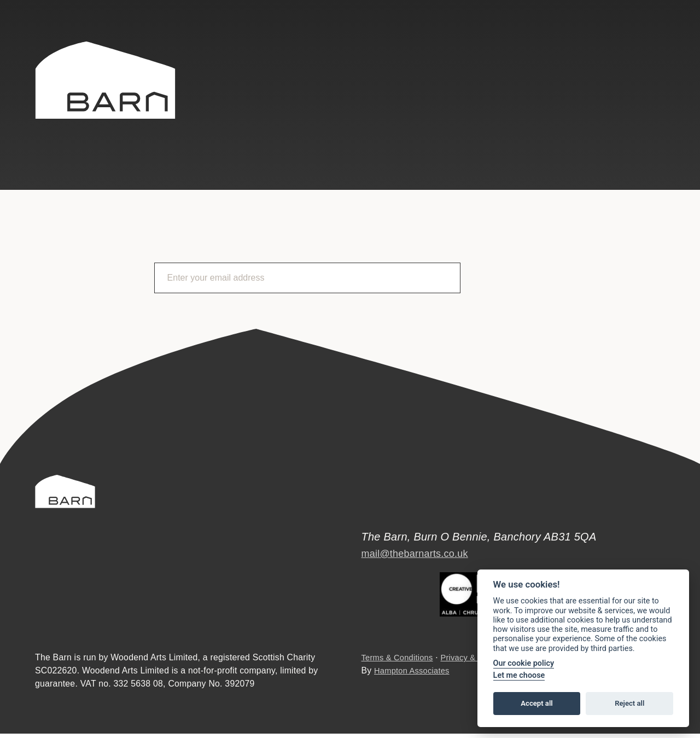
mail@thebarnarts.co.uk (421, 547)
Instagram (660, 53)
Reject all (629, 703)
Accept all (536, 703)
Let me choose (519, 675)
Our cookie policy (524, 663)
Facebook (629, 53)
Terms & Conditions (400, 662)
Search (524, 52)
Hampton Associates (415, 675)
